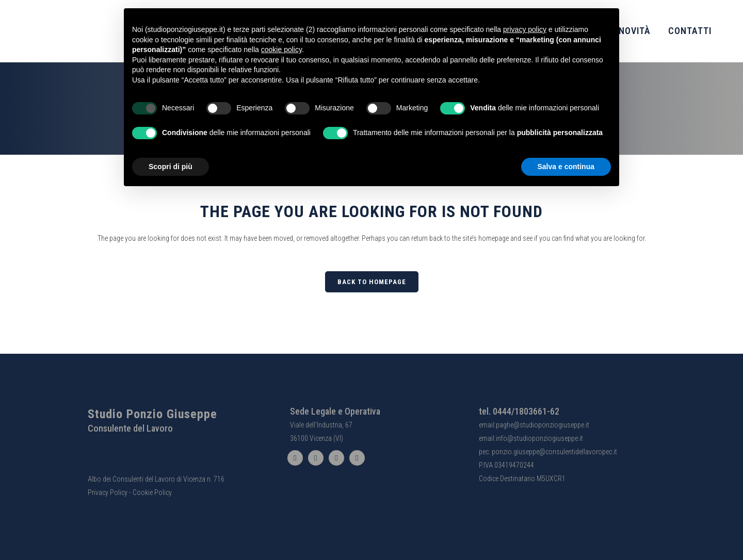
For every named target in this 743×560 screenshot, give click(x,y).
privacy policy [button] (525, 29)
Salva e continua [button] (566, 167)
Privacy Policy (108, 492)
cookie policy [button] (281, 50)
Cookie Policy (152, 492)
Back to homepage (372, 282)
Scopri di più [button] (171, 167)
